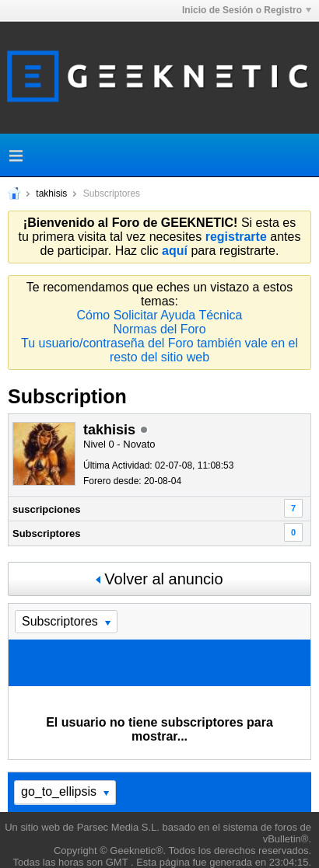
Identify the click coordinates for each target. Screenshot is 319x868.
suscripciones (46, 509)
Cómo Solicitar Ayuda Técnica (160, 315)
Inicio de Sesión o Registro (247, 10)
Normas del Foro (159, 329)
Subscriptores (46, 533)
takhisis (51, 193)
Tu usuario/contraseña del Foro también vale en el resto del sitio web (159, 350)
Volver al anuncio (159, 579)
